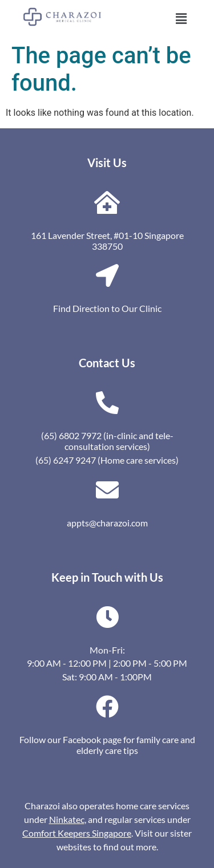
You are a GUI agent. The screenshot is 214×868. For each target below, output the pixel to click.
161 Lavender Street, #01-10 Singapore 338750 (107, 241)
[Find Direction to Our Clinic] (107, 275)
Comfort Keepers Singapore (77, 833)
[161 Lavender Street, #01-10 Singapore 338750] (107, 202)
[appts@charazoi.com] (107, 490)
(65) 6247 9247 (66, 460)
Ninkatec (67, 819)
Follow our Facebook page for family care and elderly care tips (107, 745)
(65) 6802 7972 (71, 435)
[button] (181, 19)
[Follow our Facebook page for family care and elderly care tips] (107, 707)
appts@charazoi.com (107, 523)
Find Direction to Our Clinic (107, 308)
